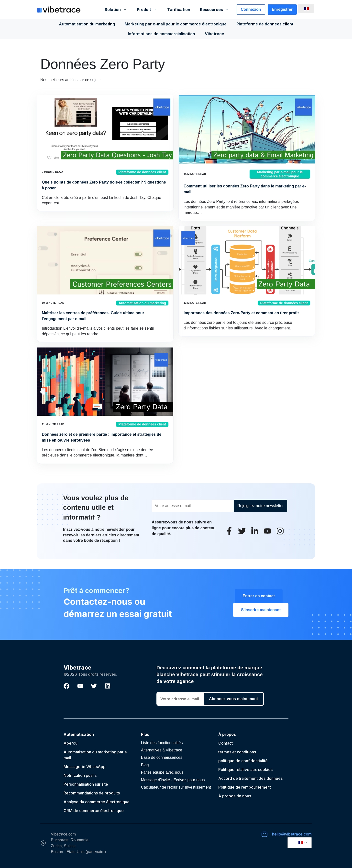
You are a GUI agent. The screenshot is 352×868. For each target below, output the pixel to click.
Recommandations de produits (92, 793)
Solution (118, 10)
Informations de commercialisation (161, 34)
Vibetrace (214, 34)
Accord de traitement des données (250, 778)
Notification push (79, 775)
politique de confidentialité (243, 761)
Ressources (217, 10)
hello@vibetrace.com (292, 834)
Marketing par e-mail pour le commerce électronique (176, 24)
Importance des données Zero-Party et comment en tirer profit (241, 313)
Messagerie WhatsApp (85, 767)
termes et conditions (237, 752)
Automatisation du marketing (87, 24)
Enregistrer (282, 9)
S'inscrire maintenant (261, 610)
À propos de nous (235, 796)
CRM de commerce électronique (94, 811)
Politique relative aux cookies (245, 770)
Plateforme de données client (265, 24)
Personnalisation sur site (86, 784)
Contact (225, 743)
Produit (150, 10)
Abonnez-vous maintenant (233, 699)
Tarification (179, 10)
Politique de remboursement (245, 787)
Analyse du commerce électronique (97, 802)
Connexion (251, 9)
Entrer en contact (259, 596)
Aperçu (71, 743)
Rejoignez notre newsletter (260, 506)
